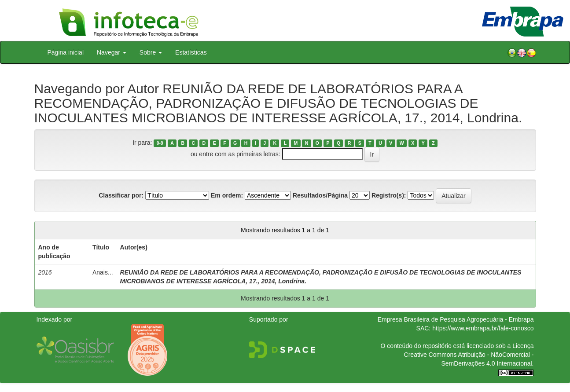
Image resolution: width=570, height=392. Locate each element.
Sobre (151, 52)
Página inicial (66, 52)
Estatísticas (191, 52)
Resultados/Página (320, 195)
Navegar (112, 52)
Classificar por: (121, 195)
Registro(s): (389, 195)
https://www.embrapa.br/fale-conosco (483, 328)
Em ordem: (227, 195)
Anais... (103, 272)
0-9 (160, 143)
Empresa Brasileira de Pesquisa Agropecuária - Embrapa (456, 319)
